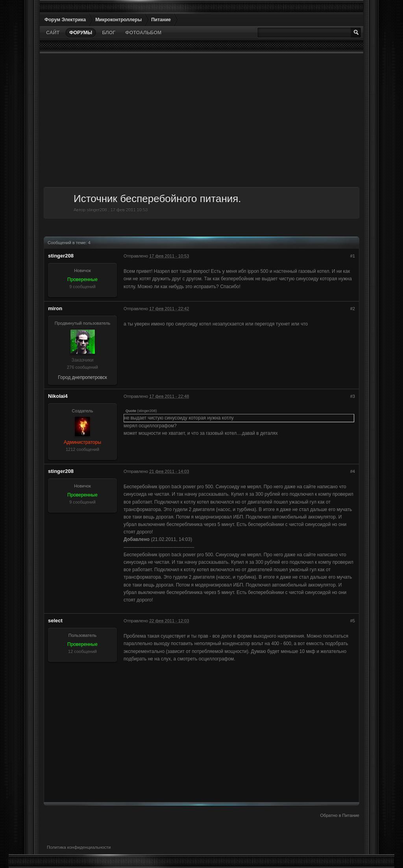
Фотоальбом (143, 33)
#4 (353, 471)
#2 (353, 309)
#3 (353, 396)
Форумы (81, 33)
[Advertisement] (201, 120)
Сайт (53, 33)
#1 (353, 256)
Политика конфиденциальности (79, 847)
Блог (109, 33)
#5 (353, 621)
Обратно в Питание (340, 815)
